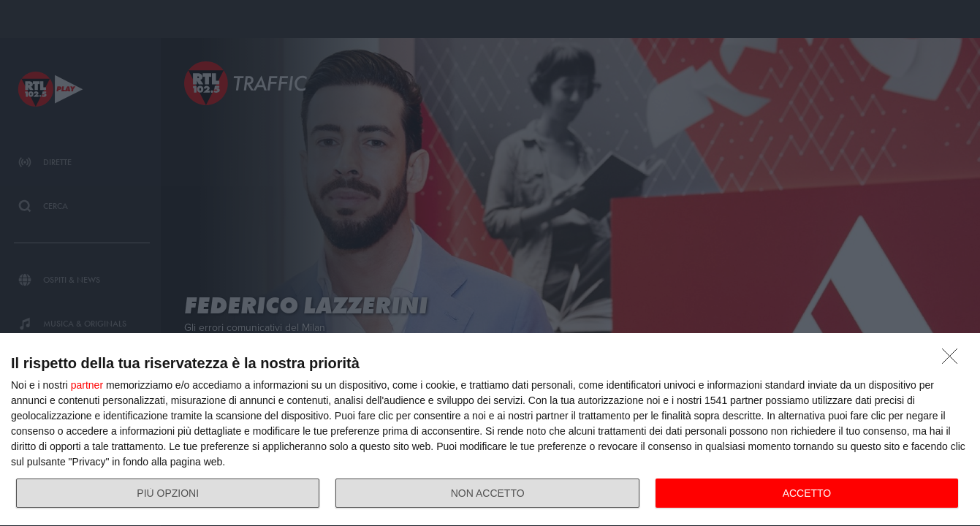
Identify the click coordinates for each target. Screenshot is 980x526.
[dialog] (490, 430)
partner (87, 385)
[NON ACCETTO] (954, 360)
